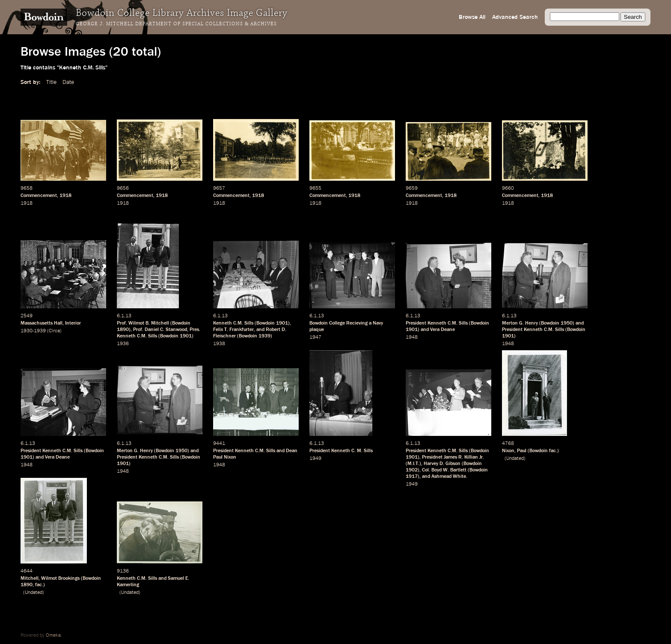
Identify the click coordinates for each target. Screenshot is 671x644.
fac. (553, 451)
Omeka (53, 635)
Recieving (357, 323)
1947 (315, 337)
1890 (123, 330)
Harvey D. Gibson (442, 464)
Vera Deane (442, 330)
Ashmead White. (449, 477)
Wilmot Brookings (60, 578)
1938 (219, 344)
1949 (315, 459)
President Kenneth (330, 451)
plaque (317, 330)
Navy (378, 323)
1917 (412, 477)
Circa (54, 331)
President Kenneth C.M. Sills (437, 323)
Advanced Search (515, 17)
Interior (73, 323)
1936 (123, 344)
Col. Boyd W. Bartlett (444, 470)
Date (68, 82)
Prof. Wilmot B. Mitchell (143, 323)
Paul (522, 451)
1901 (186, 336)
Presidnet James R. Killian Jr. (453, 457)
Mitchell (30, 578)
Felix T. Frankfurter (233, 330)
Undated (515, 459)
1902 (412, 470)
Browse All (472, 17)
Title (51, 82)
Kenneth (223, 323)
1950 (567, 323)
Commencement (39, 196)
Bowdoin (181, 323)
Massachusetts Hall (42, 323)
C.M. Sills (243, 323)
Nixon (508, 451)
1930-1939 (33, 331)
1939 (264, 336)
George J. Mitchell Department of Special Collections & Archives (176, 24)
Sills (368, 451)
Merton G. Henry (520, 323)
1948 (412, 337)
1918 (65, 196)
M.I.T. (413, 464)
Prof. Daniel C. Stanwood (160, 330)
